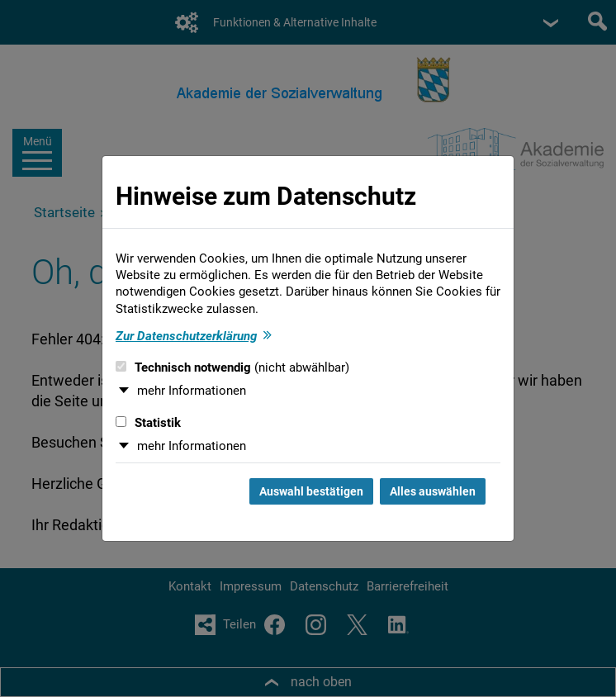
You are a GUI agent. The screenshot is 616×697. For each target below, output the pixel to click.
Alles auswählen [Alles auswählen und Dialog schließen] (433, 491)
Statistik (148, 423)
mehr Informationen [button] (192, 391)
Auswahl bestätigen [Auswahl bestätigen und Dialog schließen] (311, 491)
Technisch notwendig (232, 367)
